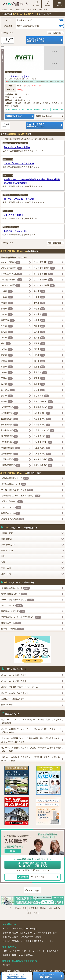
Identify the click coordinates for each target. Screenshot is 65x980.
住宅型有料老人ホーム (14, 484)
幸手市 (40, 384)
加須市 (40, 309)
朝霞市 (40, 349)
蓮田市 (40, 378)
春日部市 (8, 320)
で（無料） (17, 977)
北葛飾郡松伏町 (43, 466)
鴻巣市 (40, 326)
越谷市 (40, 338)
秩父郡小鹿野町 (43, 442)
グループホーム (8, 159)
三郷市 (7, 378)
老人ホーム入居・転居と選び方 (15, 693)
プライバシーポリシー (27, 951)
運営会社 (30, 955)
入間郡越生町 (10, 413)
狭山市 (40, 320)
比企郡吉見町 (42, 425)
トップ (8, 908)
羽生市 (7, 326)
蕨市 (6, 344)
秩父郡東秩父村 (11, 448)
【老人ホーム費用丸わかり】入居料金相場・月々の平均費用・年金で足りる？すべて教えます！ (31, 740)
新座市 (7, 361)
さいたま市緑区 (11, 286)
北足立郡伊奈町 (43, 402)
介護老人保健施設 (12, 502)
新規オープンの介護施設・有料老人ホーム (20, 687)
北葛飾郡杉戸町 (11, 466)
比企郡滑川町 (42, 413)
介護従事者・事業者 (37, 908)
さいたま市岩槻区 (44, 286)
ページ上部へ (34, 891)
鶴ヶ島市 (8, 390)
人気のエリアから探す (30, 937)
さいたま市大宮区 (12, 268)
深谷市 (7, 332)
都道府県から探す (10, 937)
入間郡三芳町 (10, 407)
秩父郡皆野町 (42, 436)
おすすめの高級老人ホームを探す (17, 941)
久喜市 (7, 367)
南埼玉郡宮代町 (43, 460)
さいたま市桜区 (43, 274)
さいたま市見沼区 (44, 268)
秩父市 (7, 303)
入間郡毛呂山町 (43, 407)
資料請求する (14, 116)
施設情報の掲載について (13, 955)
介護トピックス (8, 705)
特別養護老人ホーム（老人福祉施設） (15, 143)
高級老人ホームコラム (43, 941)
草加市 (7, 338)
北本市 (40, 367)
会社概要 (6, 965)
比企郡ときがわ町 (17, 82)
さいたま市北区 (43, 262)
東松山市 (40, 315)
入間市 (7, 349)
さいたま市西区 (11, 262)
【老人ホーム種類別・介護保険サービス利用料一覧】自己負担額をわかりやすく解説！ (31, 759)
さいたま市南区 (43, 280)
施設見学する (44, 116)
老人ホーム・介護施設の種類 (14, 675)
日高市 (39, 390)
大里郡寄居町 (10, 460)
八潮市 (7, 373)
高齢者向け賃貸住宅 (13, 519)
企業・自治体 (54, 908)
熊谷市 (40, 291)
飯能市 (7, 309)
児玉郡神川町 (10, 454)
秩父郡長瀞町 (10, 442)
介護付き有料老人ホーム (13, 72)
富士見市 (40, 373)
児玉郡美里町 (42, 448)
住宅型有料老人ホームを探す (15, 933)
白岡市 (7, 402)
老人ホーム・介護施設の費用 (14, 681)
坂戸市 (7, 384)
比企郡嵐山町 (10, 419)
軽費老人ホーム (11, 513)
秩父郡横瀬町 (10, 436)
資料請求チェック (3, 56)
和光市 (40, 355)
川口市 (7, 297)
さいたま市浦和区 (12, 280)
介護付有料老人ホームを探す (23, 929)
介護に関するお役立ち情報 (13, 699)
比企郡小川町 (42, 419)
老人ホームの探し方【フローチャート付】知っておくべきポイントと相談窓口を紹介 (31, 731)
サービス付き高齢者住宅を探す (43, 933)
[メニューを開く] (59, 4)
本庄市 (7, 315)
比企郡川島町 (10, 425)
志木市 (7, 355)
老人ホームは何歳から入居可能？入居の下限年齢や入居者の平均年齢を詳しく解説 (31, 749)
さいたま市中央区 (12, 274)
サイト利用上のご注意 (48, 951)
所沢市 (40, 303)
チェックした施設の (45, 40)
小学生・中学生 (32, 913)
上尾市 (40, 332)
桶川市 (40, 361)
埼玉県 (10, 82)
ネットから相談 (31, 877)
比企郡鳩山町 (10, 431)
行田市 (40, 297)
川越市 (7, 291)
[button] (32, 20)
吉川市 (7, 396)
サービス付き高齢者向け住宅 (17, 490)
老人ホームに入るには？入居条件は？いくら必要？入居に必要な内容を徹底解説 (31, 721)
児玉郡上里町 (42, 454)
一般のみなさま (20, 908)
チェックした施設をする (46, 976)
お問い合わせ (8, 951)
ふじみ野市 (41, 396)
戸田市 (40, 344)
